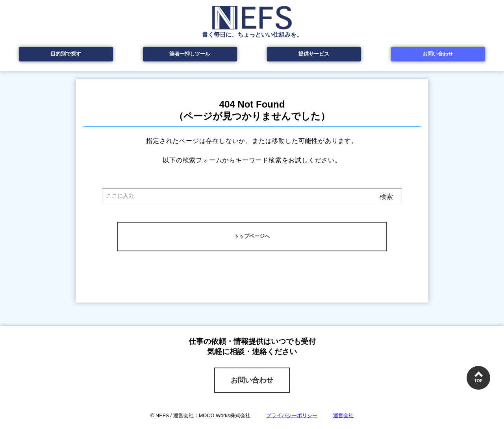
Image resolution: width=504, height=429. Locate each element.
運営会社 (343, 415)
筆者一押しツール (190, 54)
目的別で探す (66, 54)
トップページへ (252, 236)
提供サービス (314, 54)
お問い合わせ (438, 54)
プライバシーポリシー (292, 415)
